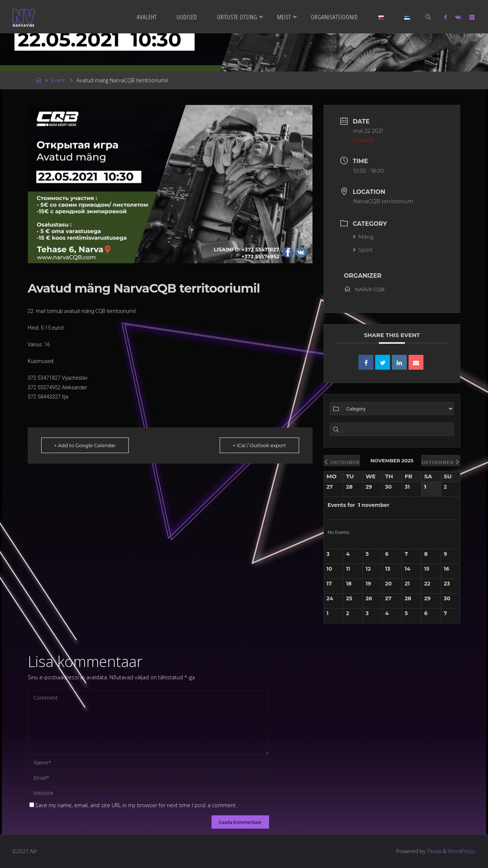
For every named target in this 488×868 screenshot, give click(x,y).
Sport (363, 250)
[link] (429, 17)
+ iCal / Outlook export (259, 445)
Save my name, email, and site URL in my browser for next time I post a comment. (133, 805)
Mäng (363, 237)
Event (58, 80)
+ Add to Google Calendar (85, 445)
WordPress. (462, 851)
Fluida (433, 851)
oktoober (342, 462)
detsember (441, 462)
